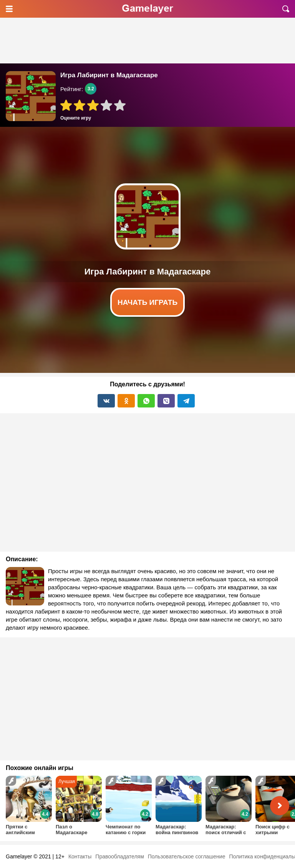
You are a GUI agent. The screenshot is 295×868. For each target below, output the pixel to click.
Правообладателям (119, 856)
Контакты (80, 856)
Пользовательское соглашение (187, 856)
